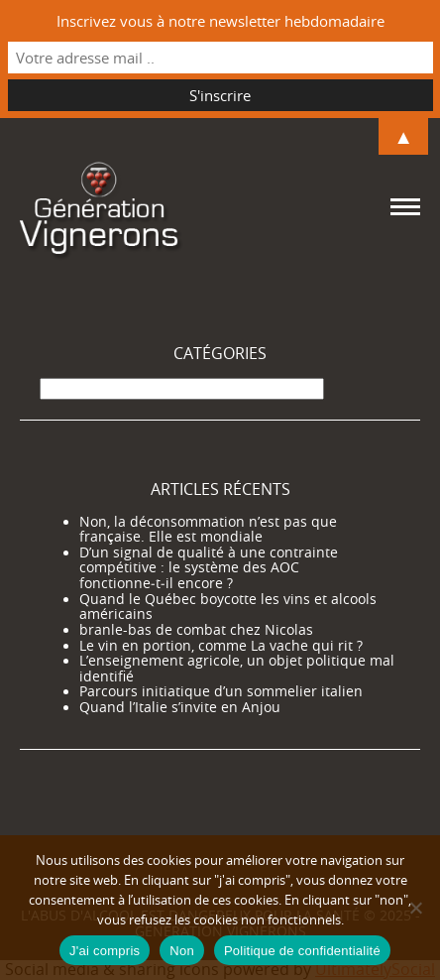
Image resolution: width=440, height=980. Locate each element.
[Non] (415, 908)
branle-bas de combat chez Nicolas (196, 630)
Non (182, 951)
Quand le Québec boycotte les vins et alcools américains (228, 607)
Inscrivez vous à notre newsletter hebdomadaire (220, 21)
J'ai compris (105, 951)
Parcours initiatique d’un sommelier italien (221, 691)
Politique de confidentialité (302, 951)
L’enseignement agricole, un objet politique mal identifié (237, 669)
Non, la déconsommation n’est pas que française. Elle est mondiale (208, 530)
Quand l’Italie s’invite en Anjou (180, 707)
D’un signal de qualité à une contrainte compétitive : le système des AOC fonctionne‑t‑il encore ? (209, 568)
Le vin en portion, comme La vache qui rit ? (221, 646)
